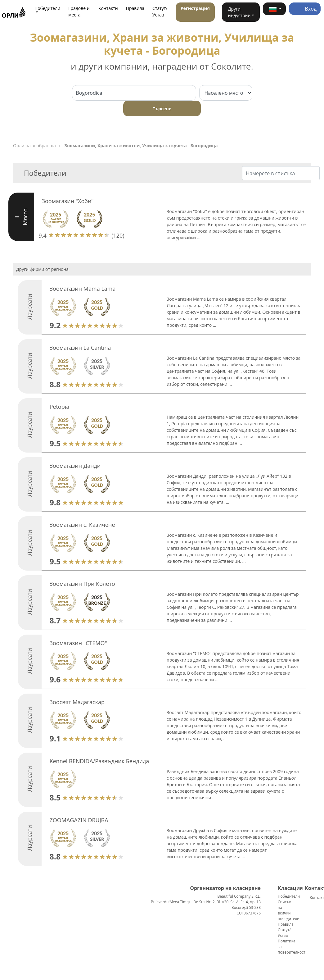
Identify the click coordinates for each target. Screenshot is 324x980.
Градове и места (79, 11)
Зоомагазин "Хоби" (68, 201)
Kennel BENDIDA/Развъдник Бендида (99, 761)
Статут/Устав (160, 11)
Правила (135, 8)
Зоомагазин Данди (75, 466)
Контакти (108, 8)
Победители (289, 896)
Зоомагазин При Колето (82, 584)
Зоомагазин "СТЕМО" (78, 643)
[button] (274, 9)
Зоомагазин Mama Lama (82, 289)
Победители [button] (47, 8)
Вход (305, 9)
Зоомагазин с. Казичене (82, 525)
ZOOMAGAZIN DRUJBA (79, 820)
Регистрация (195, 8)
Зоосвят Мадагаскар (77, 702)
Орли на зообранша (34, 146)
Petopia (59, 407)
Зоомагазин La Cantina (80, 348)
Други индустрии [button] (239, 12)
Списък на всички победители (289, 910)
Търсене (162, 109)
